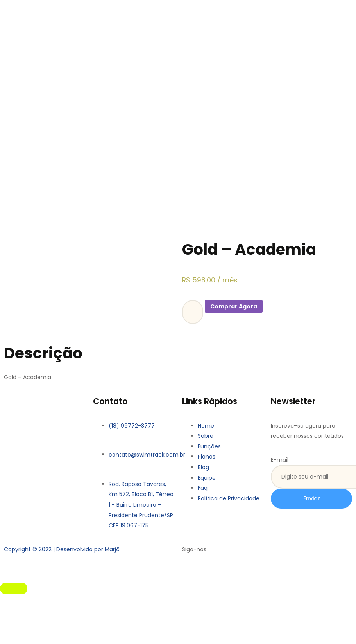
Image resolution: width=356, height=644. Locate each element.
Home (206, 426)
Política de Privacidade (229, 498)
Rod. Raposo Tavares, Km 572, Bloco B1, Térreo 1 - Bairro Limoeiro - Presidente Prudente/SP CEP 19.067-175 (141, 505)
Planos (207, 457)
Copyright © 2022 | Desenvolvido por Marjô (62, 549)
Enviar (312, 498)
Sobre (206, 436)
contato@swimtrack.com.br (147, 455)
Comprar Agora (234, 306)
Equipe (207, 478)
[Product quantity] (193, 312)
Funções (209, 446)
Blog (203, 467)
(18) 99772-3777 (132, 426)
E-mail (280, 460)
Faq (203, 488)
